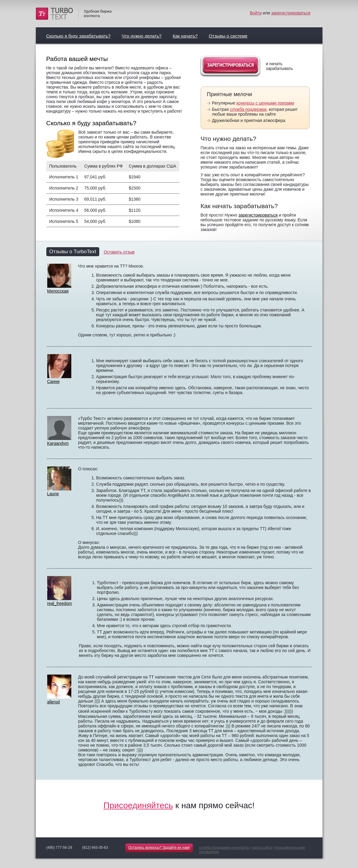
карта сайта (262, 848)
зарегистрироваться (291, 13)
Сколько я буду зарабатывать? (79, 36)
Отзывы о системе (228, 36)
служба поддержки (248, 109)
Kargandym (58, 443)
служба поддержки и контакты (224, 848)
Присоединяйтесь (138, 805)
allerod (54, 702)
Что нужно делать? (142, 36)
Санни (53, 381)
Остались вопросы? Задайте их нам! (159, 848)
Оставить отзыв (119, 252)
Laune (53, 494)
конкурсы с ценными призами (265, 103)
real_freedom (60, 603)
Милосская (58, 291)
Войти (256, 13)
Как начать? (185, 36)
